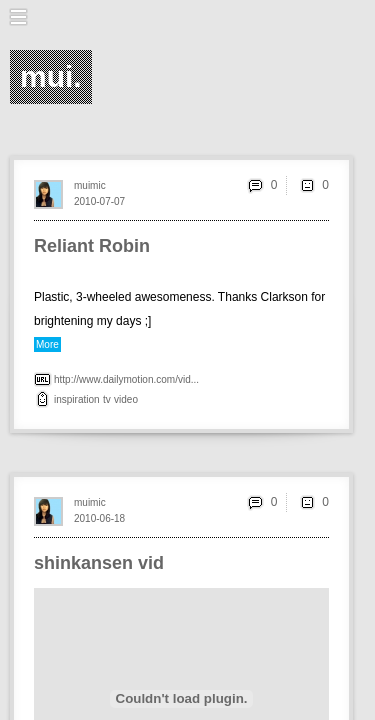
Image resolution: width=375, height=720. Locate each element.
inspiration (77, 399)
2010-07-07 (99, 201)
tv (107, 399)
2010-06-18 (99, 518)
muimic (90, 185)
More (47, 344)
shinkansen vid (99, 563)
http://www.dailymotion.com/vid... (126, 379)
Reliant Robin (92, 246)
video (126, 399)
